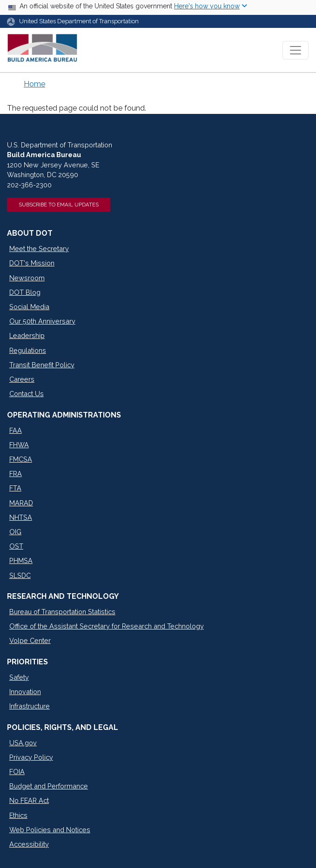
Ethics (18, 815)
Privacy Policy (31, 757)
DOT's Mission (32, 263)
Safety (19, 677)
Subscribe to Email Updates (59, 205)
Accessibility (29, 844)
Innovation (25, 692)
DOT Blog (25, 292)
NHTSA (21, 517)
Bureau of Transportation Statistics (62, 612)
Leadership (27, 335)
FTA (15, 488)
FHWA (19, 445)
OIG (15, 532)
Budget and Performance (49, 786)
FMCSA (21, 459)
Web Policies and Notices (50, 830)
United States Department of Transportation (79, 21)
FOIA (17, 772)
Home (34, 84)
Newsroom (27, 278)
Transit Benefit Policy (42, 365)
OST (16, 546)
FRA (16, 474)
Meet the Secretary (39, 248)
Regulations (28, 350)
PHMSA (21, 560)
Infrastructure (30, 706)
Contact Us (27, 394)
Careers (22, 379)
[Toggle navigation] (296, 50)
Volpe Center (30, 640)
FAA (16, 430)
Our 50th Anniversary (42, 321)
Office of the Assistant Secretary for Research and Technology (107, 626)
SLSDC (20, 575)
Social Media (29, 307)
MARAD (21, 503)
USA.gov (23, 743)
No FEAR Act (29, 800)
